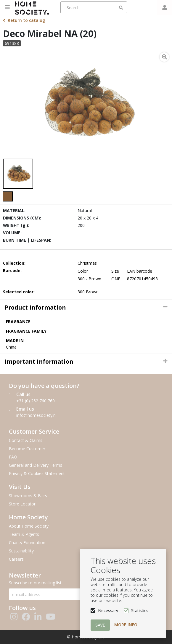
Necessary (108, 610)
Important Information (39, 361)
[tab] (86, 308)
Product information (35, 307)
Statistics (140, 610)
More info (126, 625)
